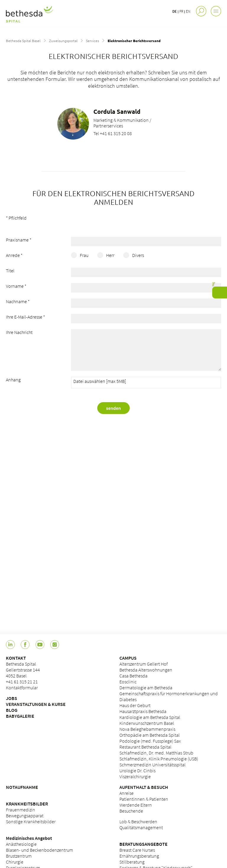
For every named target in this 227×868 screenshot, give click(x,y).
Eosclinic (128, 682)
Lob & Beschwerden (138, 821)
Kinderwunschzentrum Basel (147, 723)
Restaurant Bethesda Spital (145, 747)
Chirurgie (15, 862)
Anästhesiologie (21, 844)
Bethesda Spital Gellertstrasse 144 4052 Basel (23, 670)
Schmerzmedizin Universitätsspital (153, 765)
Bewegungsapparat (25, 816)
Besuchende (131, 811)
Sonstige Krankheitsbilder (31, 821)
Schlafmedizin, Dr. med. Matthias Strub (156, 753)
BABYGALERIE (20, 716)
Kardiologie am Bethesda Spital (150, 717)
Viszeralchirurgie (135, 776)
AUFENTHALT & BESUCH (144, 787)
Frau (84, 255)
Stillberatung (132, 862)
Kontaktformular (22, 688)
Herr (110, 255)
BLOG (12, 710)
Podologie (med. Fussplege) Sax (150, 741)
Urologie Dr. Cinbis (137, 771)
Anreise (127, 793)
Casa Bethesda (133, 676)
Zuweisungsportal (63, 41)
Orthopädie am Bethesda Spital (150, 735)
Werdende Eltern (136, 805)
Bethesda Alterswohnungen (146, 670)
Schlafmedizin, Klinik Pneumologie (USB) (159, 759)
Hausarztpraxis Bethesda (143, 711)
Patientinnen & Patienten (144, 799)
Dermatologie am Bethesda (146, 688)
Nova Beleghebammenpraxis (147, 729)
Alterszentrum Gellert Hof (144, 664)
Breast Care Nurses (137, 850)
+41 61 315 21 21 (22, 682)
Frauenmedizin (21, 810)
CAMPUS (128, 658)
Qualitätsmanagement (141, 827)
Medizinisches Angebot (29, 838)
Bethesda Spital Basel (23, 41)
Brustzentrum (19, 856)
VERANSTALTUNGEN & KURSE (36, 704)
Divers (138, 255)
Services (93, 41)
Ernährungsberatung (139, 856)
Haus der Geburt (135, 705)
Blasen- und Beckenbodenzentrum (39, 850)
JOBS (12, 698)
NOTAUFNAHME (22, 787)
